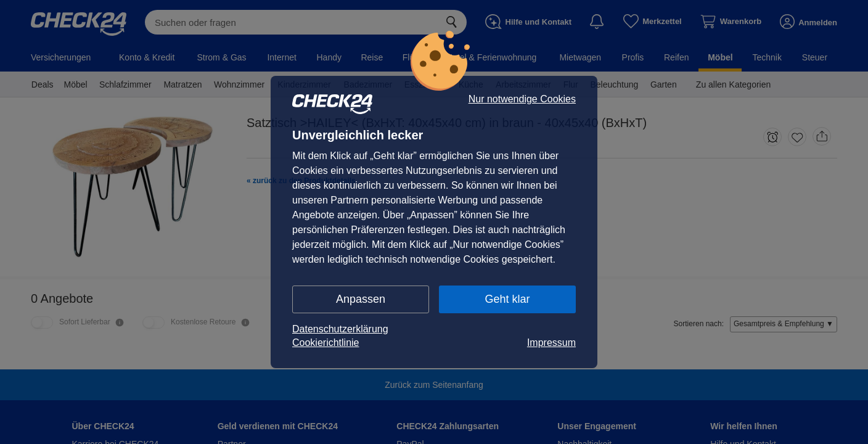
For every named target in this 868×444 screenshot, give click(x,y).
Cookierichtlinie (326, 343)
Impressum (551, 343)
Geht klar (507, 299)
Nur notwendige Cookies (522, 99)
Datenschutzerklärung (340, 329)
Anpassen (361, 299)
